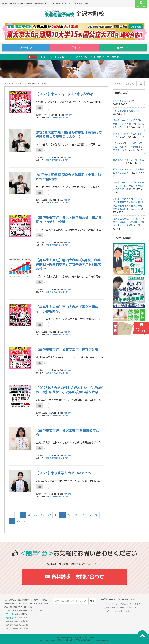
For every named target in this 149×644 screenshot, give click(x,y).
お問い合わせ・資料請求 (112, 611)
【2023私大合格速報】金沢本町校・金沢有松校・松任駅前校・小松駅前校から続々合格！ (70, 390)
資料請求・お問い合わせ (75, 577)
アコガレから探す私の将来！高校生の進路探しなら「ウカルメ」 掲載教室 (74, 637)
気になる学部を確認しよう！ (127, 111)
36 (29, 515)
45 (89, 515)
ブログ (20, 84)
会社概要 (128, 611)
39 (49, 515)
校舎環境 (106, 608)
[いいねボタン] (40, 107)
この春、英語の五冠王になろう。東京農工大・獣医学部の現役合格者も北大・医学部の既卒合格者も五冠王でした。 (129, 204)
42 (69, 515)
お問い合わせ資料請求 (142, 328)
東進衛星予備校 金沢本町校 (57, 117)
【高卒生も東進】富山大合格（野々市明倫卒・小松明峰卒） (67, 309)
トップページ (10, 84)
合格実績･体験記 (118, 608)
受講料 (129, 608)
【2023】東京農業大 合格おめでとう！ (65, 473)
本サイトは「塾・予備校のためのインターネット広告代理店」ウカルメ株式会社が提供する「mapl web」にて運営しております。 (74, 641)
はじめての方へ (121, 604)
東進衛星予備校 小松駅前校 (17, 628)
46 (96, 515)
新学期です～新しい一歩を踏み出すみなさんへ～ (129, 171)
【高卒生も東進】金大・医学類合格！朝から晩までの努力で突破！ (69, 220)
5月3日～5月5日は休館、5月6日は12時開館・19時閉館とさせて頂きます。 (74, 57)
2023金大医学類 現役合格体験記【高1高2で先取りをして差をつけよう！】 (69, 135)
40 (56, 515)
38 (42, 515)
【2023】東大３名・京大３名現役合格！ (66, 94)
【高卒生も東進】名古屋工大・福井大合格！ (69, 349)
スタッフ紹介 (135, 604)
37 (36, 515)
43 (76, 515)
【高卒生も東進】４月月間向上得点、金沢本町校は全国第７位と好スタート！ (129, 124)
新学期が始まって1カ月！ (126, 101)
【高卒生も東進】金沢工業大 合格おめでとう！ (67, 433)
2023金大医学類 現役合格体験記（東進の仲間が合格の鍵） (68, 177)
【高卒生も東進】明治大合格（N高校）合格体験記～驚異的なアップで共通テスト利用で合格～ (69, 264)
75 (18, 521)
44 (83, 515)
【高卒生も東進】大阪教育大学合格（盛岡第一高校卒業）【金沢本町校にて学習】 (129, 222)
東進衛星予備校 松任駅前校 (17, 625)
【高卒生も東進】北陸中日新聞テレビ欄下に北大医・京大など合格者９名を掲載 (129, 186)
